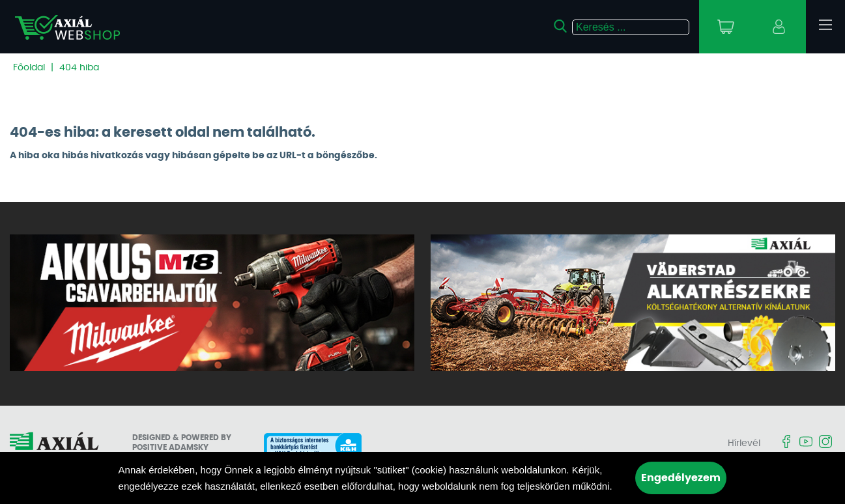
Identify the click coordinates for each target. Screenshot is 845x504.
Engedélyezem (681, 478)
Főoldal (29, 68)
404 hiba (79, 68)
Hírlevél (744, 443)
